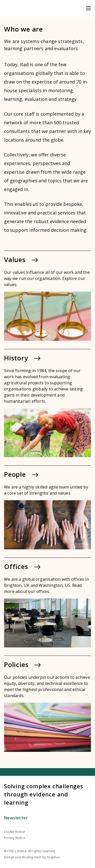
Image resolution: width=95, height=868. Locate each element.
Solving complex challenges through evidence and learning (44, 794)
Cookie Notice (15, 832)
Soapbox (53, 857)
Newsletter (16, 818)
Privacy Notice (15, 838)
